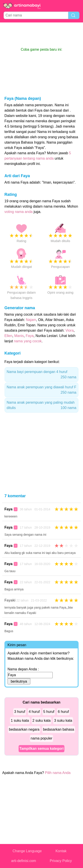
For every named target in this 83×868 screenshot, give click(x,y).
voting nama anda (18, 212)
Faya (30, 336)
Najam (31, 320)
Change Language (27, 851)
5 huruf (49, 712)
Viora (70, 330)
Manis (19, 336)
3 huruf (20, 712)
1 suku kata (20, 721)
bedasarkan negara (24, 729)
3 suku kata (63, 721)
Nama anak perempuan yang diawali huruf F (41, 390)
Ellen (8, 336)
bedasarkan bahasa (59, 729)
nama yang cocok (28, 341)
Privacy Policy (61, 861)
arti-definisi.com (24, 861)
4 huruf (34, 712)
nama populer (42, 738)
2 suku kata (42, 721)
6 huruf (63, 712)
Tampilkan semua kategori (42, 749)
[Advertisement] (42, 35)
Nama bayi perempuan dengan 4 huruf (41, 375)
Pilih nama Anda (58, 773)
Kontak (61, 851)
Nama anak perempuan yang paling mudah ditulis (41, 406)
